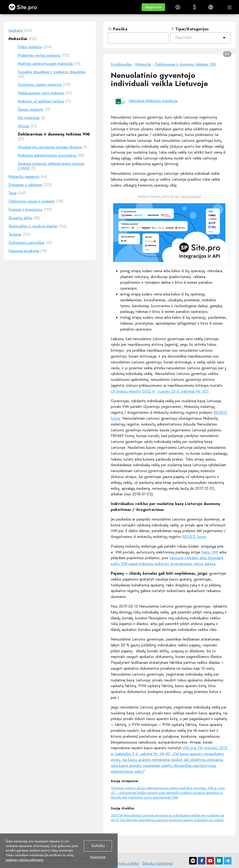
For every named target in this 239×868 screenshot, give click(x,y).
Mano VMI (210, 552)
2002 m (148, 391)
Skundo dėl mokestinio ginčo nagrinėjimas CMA (144, 797)
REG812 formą (194, 537)
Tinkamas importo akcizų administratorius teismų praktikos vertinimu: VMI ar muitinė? (171, 788)
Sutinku (98, 846)
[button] (153, 7)
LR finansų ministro (126, 391)
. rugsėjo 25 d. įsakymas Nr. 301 (182, 391)
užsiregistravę (190, 196)
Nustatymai (98, 857)
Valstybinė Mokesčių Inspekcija (153, 101)
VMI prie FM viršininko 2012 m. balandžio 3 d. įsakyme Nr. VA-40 (169, 751)
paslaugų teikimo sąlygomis (24, 860)
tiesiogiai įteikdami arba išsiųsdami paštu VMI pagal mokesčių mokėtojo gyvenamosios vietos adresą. (167, 561)
